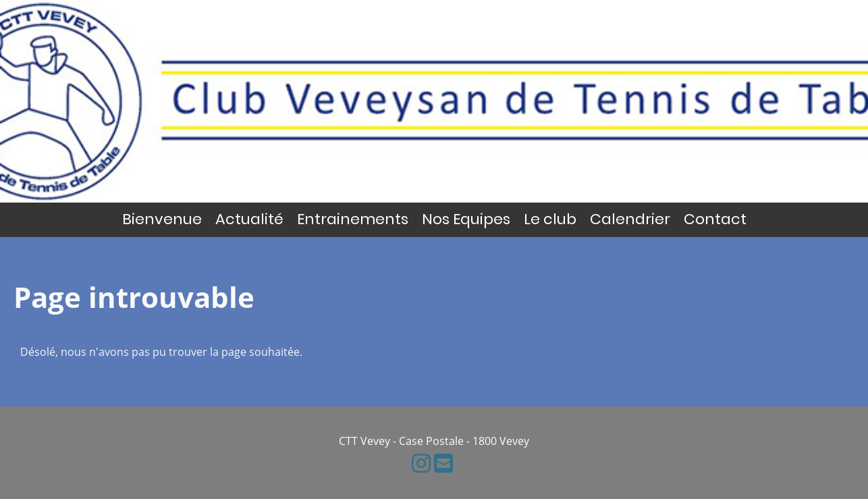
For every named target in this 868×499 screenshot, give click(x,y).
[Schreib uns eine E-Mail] (443, 463)
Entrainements (353, 219)
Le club (550, 219)
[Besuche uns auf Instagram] (421, 463)
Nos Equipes (466, 219)
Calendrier (630, 219)
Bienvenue (162, 219)
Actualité (249, 219)
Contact (715, 219)
